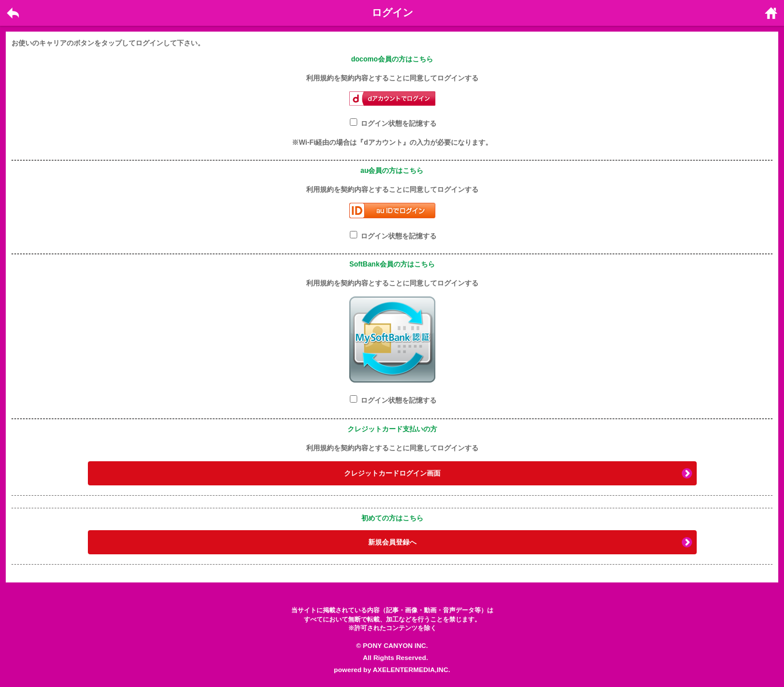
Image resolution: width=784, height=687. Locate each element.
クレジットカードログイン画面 (392, 473)
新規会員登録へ (392, 542)
